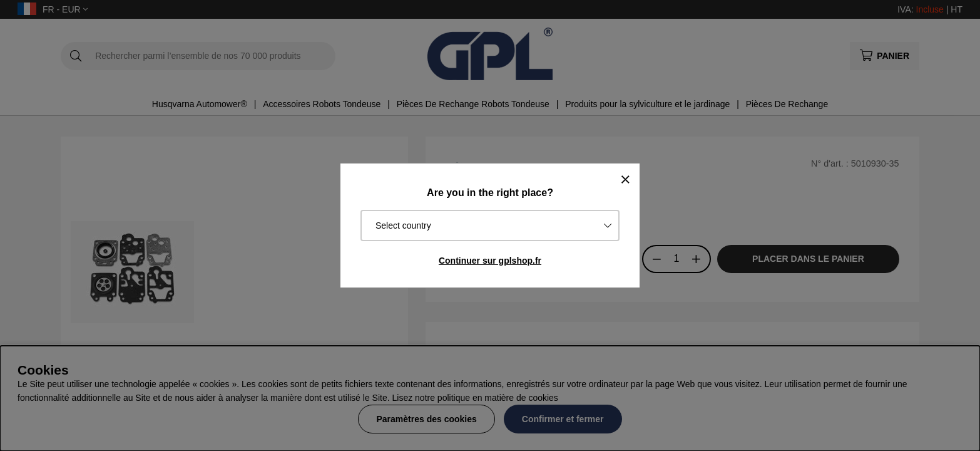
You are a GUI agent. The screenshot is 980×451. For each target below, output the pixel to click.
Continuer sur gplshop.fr (490, 261)
